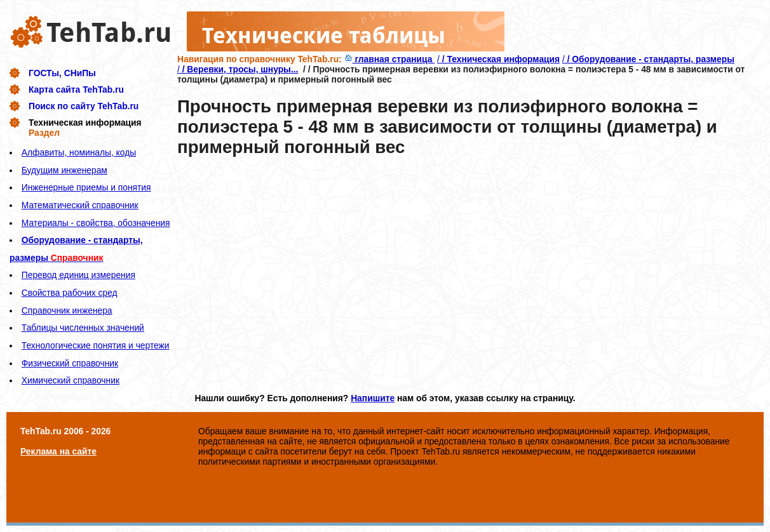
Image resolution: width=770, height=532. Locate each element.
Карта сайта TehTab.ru (76, 90)
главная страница (390, 59)
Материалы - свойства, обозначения (96, 223)
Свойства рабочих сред (70, 293)
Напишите (373, 398)
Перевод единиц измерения (78, 275)
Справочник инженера (67, 310)
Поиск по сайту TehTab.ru (84, 106)
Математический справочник (80, 205)
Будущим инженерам (64, 170)
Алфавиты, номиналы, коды (79, 152)
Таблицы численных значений (83, 328)
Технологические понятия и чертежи (96, 345)
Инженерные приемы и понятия (86, 187)
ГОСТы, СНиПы (62, 73)
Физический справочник (70, 363)
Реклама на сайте (58, 451)
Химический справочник (71, 380)
